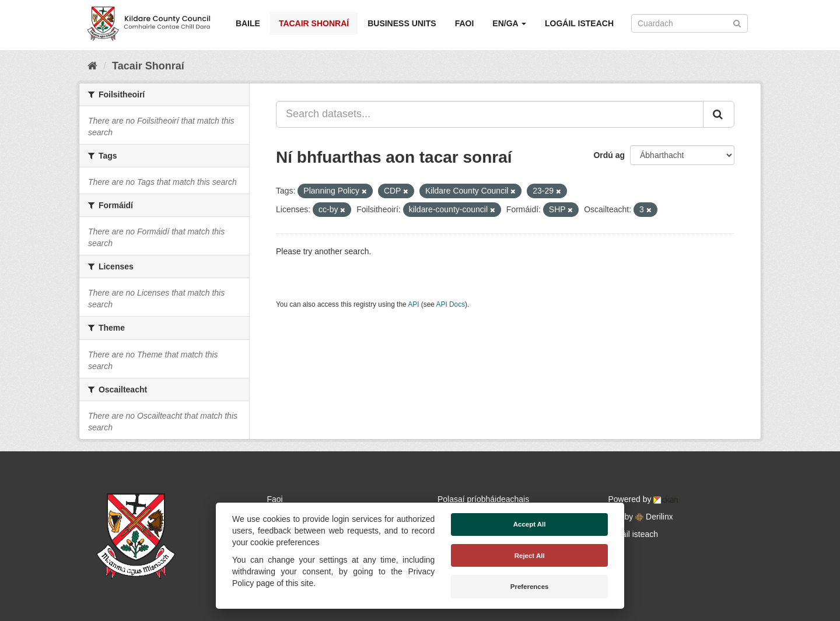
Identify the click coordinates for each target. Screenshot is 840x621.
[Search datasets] (689, 23)
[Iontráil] (737, 22)
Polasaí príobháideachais (483, 499)
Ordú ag (609, 155)
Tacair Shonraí (314, 23)
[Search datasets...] (490, 114)
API (413, 304)
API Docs (451, 304)
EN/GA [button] (509, 23)
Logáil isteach (579, 23)
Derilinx (654, 517)
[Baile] (92, 66)
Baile (248, 23)
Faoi (465, 23)
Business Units (402, 23)
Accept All (530, 524)
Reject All (530, 556)
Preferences (530, 587)
